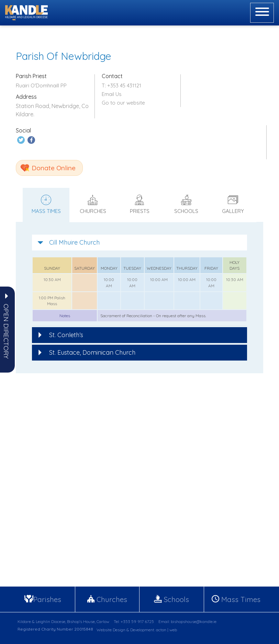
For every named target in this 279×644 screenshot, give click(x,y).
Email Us (112, 94)
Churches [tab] (93, 204)
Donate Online (54, 167)
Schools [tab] (186, 204)
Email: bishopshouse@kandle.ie (187, 621)
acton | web (166, 629)
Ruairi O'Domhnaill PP (41, 85)
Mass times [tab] (46, 204)
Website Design (111, 629)
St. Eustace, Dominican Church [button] (86, 352)
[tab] (139, 242)
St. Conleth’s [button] (60, 334)
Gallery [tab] (233, 204)
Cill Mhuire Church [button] (69, 242)
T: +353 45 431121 (121, 85)
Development (142, 629)
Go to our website (123, 103)
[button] (6, 331)
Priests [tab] (139, 204)
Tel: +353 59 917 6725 (134, 621)
